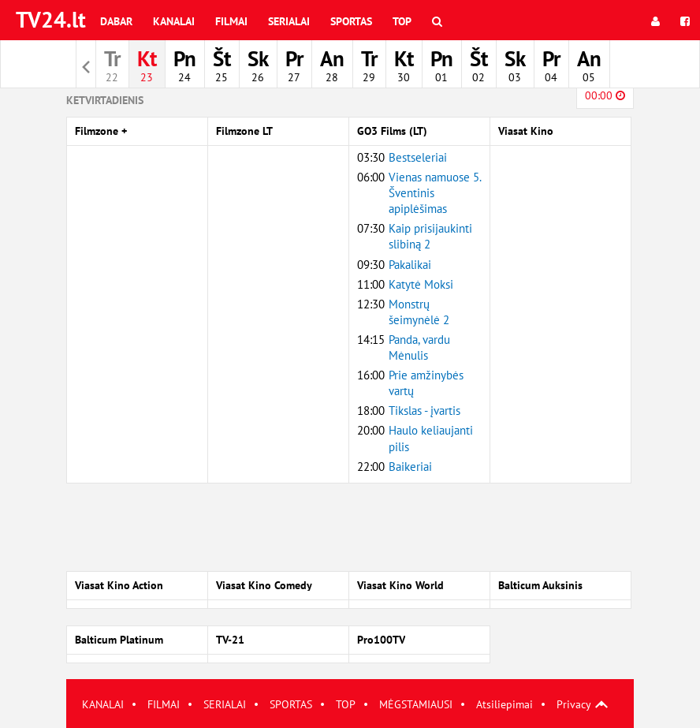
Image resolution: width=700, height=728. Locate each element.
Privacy (574, 704)
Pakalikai (410, 265)
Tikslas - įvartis (424, 411)
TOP (346, 704)
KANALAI (103, 704)
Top (402, 21)
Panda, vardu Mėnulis (419, 347)
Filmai (231, 21)
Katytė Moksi (421, 284)
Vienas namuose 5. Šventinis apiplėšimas (435, 193)
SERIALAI (225, 704)
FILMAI (164, 704)
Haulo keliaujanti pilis (431, 438)
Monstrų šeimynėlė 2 (419, 312)
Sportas (351, 21)
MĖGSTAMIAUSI (416, 704)
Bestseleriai (418, 157)
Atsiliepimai (505, 704)
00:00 (605, 95)
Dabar (116, 21)
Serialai (289, 21)
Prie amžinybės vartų (426, 383)
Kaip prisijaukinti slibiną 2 (430, 236)
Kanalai (174, 21)
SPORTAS (291, 704)
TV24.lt (51, 19)
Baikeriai (410, 467)
